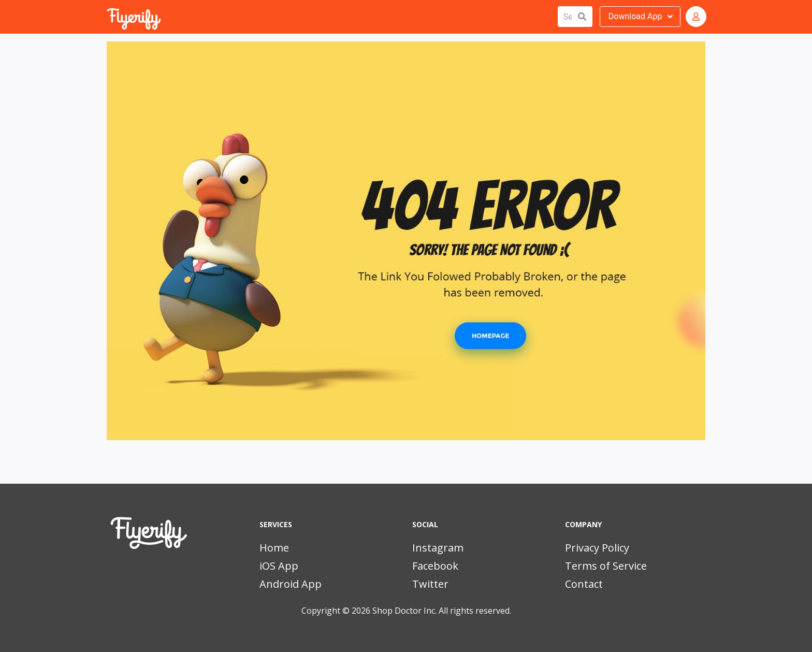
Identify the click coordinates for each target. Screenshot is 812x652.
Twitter (430, 584)
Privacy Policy (597, 548)
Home (274, 548)
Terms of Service (606, 566)
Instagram (438, 548)
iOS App (279, 566)
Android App (291, 584)
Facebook (435, 566)
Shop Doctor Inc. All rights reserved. (442, 611)
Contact (584, 584)
